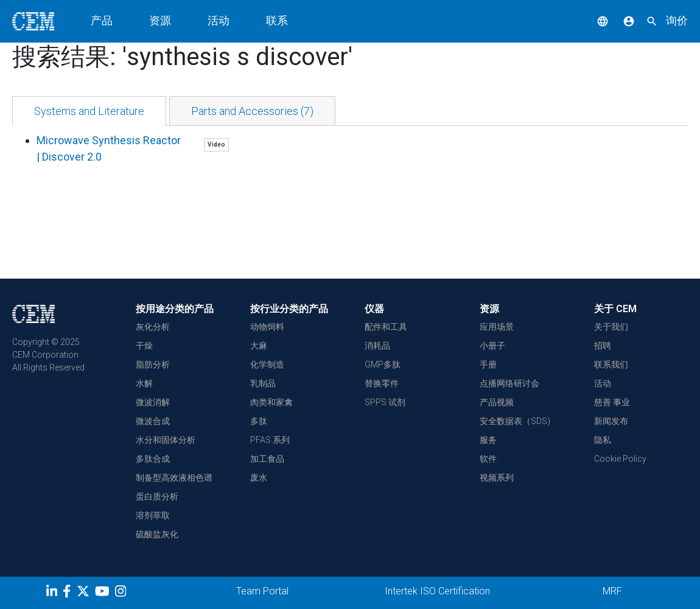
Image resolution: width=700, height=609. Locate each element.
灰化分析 (153, 327)
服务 (488, 440)
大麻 (259, 346)
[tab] (89, 111)
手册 (488, 364)
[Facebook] (70, 593)
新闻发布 (611, 421)
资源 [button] (160, 20)
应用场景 (497, 327)
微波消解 (153, 402)
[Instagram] (122, 593)
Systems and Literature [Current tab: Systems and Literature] (89, 111)
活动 (219, 20)
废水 (259, 478)
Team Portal (262, 591)
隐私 (603, 440)
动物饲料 (267, 327)
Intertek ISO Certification (437, 591)
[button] (593, 20)
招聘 (603, 346)
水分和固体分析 (166, 440)
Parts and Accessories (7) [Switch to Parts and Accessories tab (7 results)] (252, 111)
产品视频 (497, 402)
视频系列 (497, 478)
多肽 (259, 421)
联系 (277, 20)
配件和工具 (386, 327)
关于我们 (611, 327)
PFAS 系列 (270, 440)
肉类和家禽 (271, 402)
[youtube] (104, 593)
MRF (612, 591)
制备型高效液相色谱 (174, 478)
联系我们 (611, 364)
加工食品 (267, 459)
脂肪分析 (153, 364)
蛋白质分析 (157, 496)
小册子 (492, 346)
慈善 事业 (612, 402)
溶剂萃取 (153, 515)
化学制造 (267, 364)
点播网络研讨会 (509, 383)
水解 (144, 383)
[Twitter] (85, 593)
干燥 (144, 346)
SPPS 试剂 (385, 402)
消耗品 (377, 346)
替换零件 (382, 383)
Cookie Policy (620, 459)
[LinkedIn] (53, 593)
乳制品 (263, 383)
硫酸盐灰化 (157, 534)
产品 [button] (102, 20)
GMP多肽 (383, 364)
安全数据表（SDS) (515, 421)
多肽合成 (153, 459)
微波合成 (153, 421)
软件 (488, 459)
